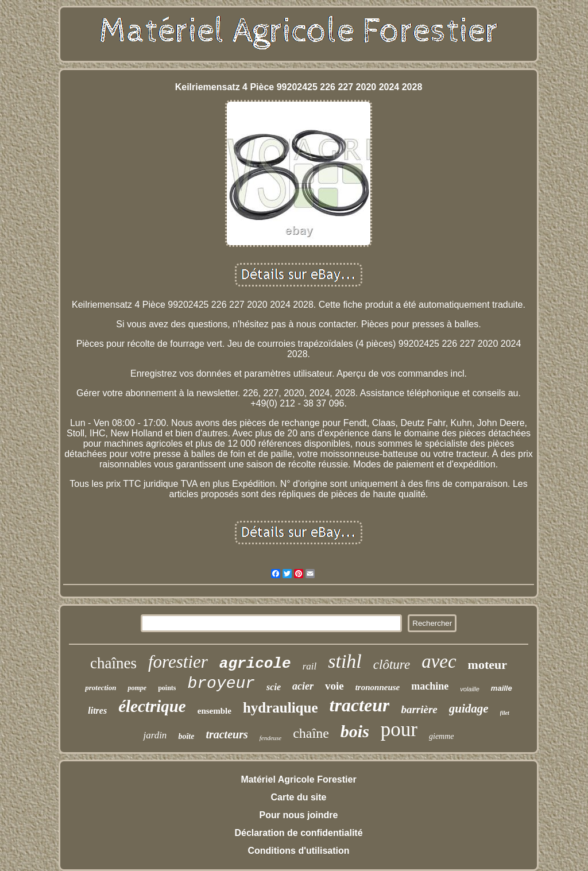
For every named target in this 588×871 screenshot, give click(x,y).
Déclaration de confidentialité (298, 833)
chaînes (113, 663)
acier (303, 686)
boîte (186, 736)
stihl (345, 661)
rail (310, 666)
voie (334, 686)
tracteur (360, 705)
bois (355, 731)
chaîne (311, 733)
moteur (488, 665)
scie (274, 687)
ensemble (214, 711)
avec (439, 661)
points (167, 688)
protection (100, 688)
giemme (442, 736)
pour (399, 729)
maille (502, 688)
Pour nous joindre (299, 815)
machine (430, 686)
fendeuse (270, 738)
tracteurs (227, 734)
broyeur (221, 684)
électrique (152, 706)
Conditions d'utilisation (298, 851)
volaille (470, 689)
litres (97, 711)
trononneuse (378, 687)
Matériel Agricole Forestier (298, 779)
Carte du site (299, 797)
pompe (137, 688)
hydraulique (281, 708)
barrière (419, 709)
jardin (155, 735)
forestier (178, 662)
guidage (469, 709)
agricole (255, 664)
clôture (392, 665)
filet (505, 713)
